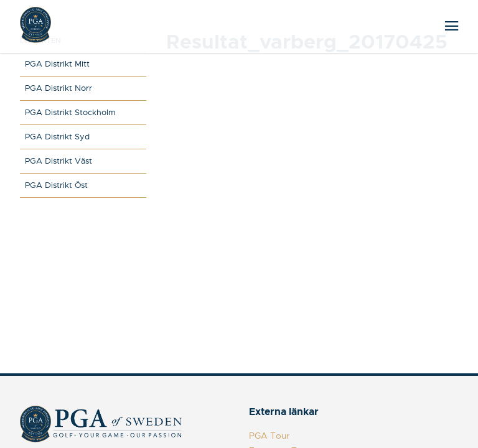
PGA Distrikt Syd (57, 137)
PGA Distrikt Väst (59, 161)
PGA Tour (269, 436)
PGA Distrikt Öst (56, 185)
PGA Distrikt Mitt (57, 64)
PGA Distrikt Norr (59, 88)
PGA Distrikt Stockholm (70, 112)
